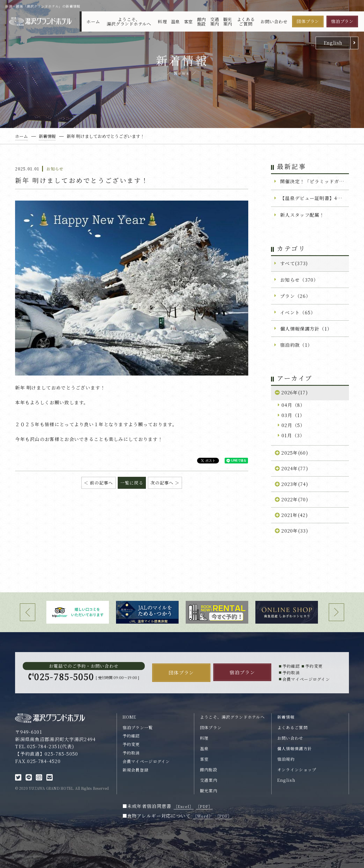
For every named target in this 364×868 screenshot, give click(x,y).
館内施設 (202, 21)
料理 (162, 21)
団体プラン (308, 21)
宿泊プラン (342, 21)
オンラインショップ (297, 770)
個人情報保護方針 (295, 749)
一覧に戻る (132, 483)
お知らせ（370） (299, 280)
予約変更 (131, 744)
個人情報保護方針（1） (306, 329)
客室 (189, 21)
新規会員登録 (136, 770)
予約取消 (131, 753)
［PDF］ (204, 806)
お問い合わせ (274, 21)
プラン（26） (295, 296)
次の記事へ (162, 483)
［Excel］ (184, 806)
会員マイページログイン (146, 761)
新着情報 (286, 717)
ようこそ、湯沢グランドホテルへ (129, 21)
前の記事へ (101, 483)
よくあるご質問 (246, 21)
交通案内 (215, 21)
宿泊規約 (286, 759)
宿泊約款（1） (296, 345)
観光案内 (228, 21)
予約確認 (131, 736)
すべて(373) (294, 263)
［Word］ (203, 816)
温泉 (175, 21)
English (333, 43)
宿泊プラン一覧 (138, 727)
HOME (130, 717)
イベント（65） (298, 312)
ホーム (93, 21)
